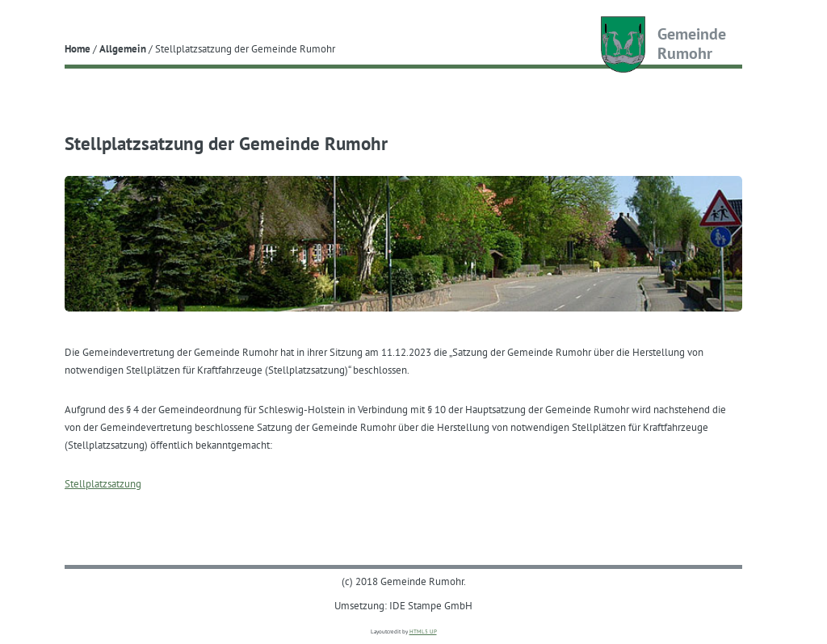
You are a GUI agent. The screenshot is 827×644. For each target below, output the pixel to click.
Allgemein (123, 48)
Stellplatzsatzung (103, 483)
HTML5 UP (423, 631)
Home (78, 48)
